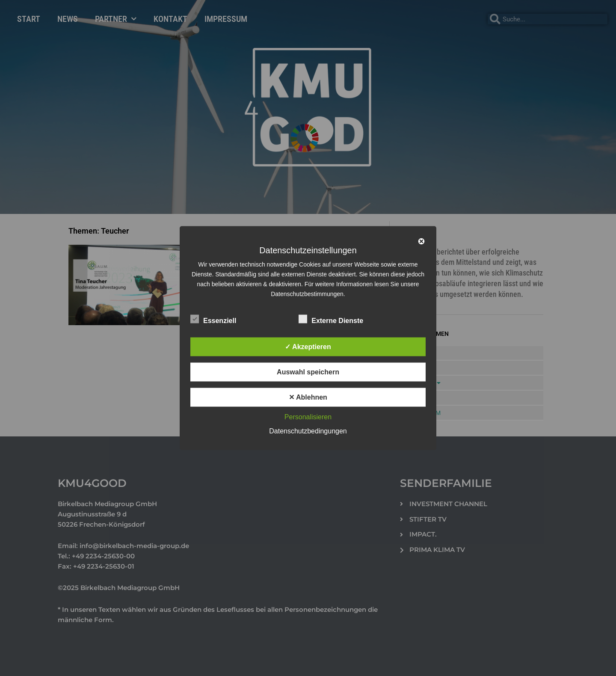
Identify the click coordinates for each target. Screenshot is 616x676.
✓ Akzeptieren (308, 347)
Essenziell (213, 319)
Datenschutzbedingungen (308, 431)
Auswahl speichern (308, 372)
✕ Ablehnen (308, 397)
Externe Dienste (331, 319)
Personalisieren (308, 417)
